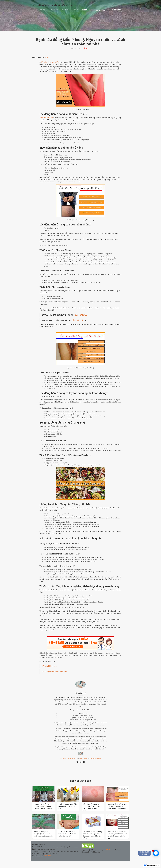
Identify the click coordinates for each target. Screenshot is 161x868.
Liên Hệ (75, 10)
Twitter (86, 758)
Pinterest (75, 758)
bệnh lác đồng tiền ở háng (50, 62)
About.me (98, 758)
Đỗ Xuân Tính (81, 693)
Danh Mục (55, 10)
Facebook (63, 758)
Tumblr (69, 758)
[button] (87, 10)
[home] (52, 5)
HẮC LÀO (86, 49)
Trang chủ (43, 10)
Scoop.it (92, 758)
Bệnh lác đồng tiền (46, 118)
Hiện (47, 57)
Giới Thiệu (66, 10)
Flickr (81, 758)
